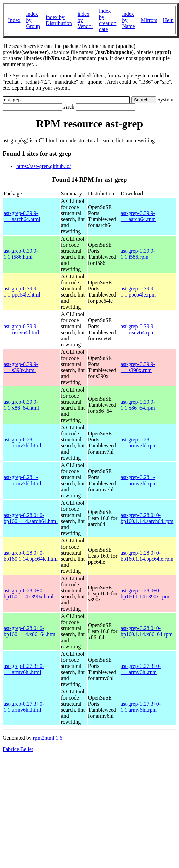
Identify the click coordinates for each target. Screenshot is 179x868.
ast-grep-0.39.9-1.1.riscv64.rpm (138, 329)
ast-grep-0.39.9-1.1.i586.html (21, 254)
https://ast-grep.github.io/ (44, 166)
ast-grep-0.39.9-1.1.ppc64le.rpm (138, 292)
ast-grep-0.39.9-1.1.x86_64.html (21, 405)
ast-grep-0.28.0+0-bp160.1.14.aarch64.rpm (147, 518)
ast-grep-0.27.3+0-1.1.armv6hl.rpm (141, 669)
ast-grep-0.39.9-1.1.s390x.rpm (138, 367)
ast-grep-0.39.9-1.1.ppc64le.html (22, 292)
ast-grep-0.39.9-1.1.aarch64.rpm (138, 216)
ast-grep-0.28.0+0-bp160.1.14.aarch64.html (31, 518)
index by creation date (108, 20)
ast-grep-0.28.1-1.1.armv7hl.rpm (139, 443)
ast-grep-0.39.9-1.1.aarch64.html (22, 216)
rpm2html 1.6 (48, 738)
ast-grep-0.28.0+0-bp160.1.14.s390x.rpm (145, 594)
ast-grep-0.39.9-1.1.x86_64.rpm (138, 405)
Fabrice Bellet (18, 749)
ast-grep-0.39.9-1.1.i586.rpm (138, 254)
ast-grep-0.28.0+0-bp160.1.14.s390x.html (29, 594)
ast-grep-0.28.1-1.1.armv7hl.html (22, 443)
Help (168, 20)
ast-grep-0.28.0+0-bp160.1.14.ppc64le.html (31, 556)
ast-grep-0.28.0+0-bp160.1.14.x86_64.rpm (147, 631)
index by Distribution (59, 20)
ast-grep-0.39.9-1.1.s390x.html (21, 367)
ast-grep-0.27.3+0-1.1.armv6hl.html (24, 669)
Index (14, 20)
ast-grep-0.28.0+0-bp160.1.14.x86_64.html (30, 631)
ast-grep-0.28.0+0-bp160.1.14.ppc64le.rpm (147, 556)
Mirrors (149, 20)
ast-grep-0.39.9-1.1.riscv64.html (21, 329)
